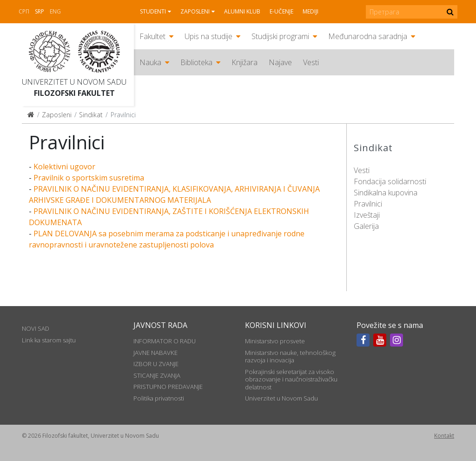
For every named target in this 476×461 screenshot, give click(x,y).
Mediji (311, 11)
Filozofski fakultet (74, 93)
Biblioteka (196, 62)
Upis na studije (208, 36)
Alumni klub (242, 11)
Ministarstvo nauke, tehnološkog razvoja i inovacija (290, 356)
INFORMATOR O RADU (165, 341)
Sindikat (91, 115)
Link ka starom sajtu (49, 340)
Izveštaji (367, 215)
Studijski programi (280, 36)
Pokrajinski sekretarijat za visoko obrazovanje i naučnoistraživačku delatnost (291, 379)
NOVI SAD (36, 328)
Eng (55, 11)
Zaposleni (195, 11)
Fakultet (152, 36)
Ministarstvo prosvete (275, 341)
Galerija (366, 226)
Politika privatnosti (159, 398)
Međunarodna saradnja (368, 36)
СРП (24, 11)
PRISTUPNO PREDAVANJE (168, 387)
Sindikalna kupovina (386, 193)
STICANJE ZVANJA (157, 375)
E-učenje (281, 11)
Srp (40, 11)
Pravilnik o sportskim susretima (89, 178)
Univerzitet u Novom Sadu (74, 82)
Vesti (311, 62)
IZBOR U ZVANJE (156, 364)
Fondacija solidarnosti (390, 181)
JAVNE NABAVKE (155, 353)
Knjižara (245, 62)
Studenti (153, 11)
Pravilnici (368, 204)
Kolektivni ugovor (64, 167)
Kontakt (444, 436)
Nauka (150, 62)
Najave (280, 62)
